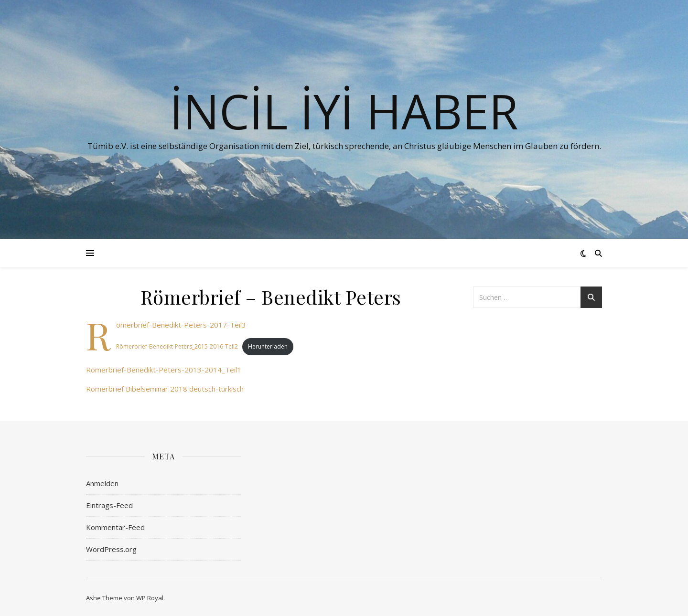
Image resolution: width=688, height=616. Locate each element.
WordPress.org (111, 549)
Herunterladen (268, 346)
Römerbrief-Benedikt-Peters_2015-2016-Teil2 (177, 346)
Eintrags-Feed (109, 505)
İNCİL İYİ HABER (344, 111)
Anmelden (102, 483)
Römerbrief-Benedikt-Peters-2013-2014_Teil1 (164, 370)
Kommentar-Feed (115, 527)
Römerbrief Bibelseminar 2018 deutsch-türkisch (165, 389)
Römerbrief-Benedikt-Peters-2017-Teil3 (181, 325)
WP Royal (150, 598)
